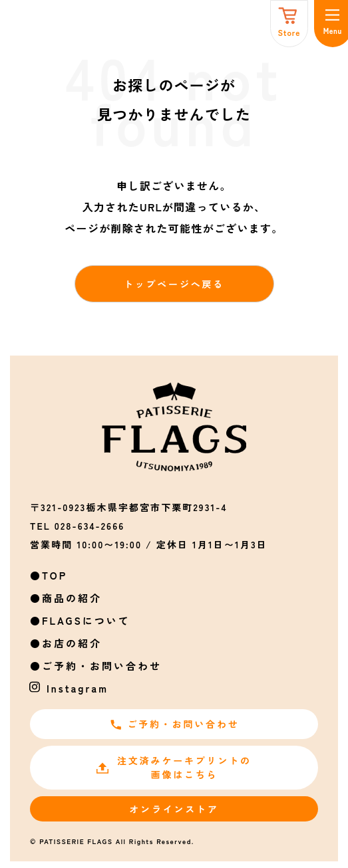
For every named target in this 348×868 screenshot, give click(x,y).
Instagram (78, 688)
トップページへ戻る (174, 284)
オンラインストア (174, 809)
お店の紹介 (72, 643)
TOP (55, 575)
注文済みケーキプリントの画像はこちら (174, 767)
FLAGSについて (86, 620)
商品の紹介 (72, 598)
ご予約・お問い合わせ (102, 666)
